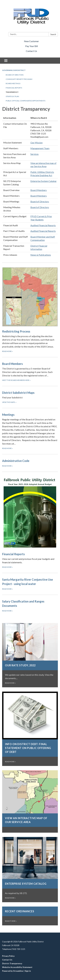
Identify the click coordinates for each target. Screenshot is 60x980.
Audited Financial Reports (43, 225)
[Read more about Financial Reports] (30, 522)
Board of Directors (15, 75)
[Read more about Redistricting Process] (30, 310)
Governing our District (14, 70)
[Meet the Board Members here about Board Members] (30, 372)
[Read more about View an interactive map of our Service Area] (30, 801)
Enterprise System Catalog (43, 181)
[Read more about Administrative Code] (30, 463)
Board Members (39, 190)
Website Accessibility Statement (17, 967)
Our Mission (36, 143)
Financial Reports (14, 88)
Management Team (40, 148)
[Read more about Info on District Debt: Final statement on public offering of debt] (30, 729)
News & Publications (41, 255)
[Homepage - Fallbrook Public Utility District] (30, 17)
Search (53, 34)
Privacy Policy (8, 956)
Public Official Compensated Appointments (25, 101)
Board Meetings (13, 83)
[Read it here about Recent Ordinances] (30, 916)
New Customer (31, 41)
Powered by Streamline (13, 971)
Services (34, 154)
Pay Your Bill (31, 46)
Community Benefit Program (19, 79)
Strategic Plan (12, 96)
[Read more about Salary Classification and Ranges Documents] (30, 606)
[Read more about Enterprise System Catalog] (30, 870)
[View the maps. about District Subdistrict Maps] (30, 397)
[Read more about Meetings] (30, 431)
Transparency (12, 92)
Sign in (28, 971)
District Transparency (12, 963)
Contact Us (31, 51)
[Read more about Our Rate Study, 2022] (30, 655)
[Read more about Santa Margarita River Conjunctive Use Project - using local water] (30, 584)
